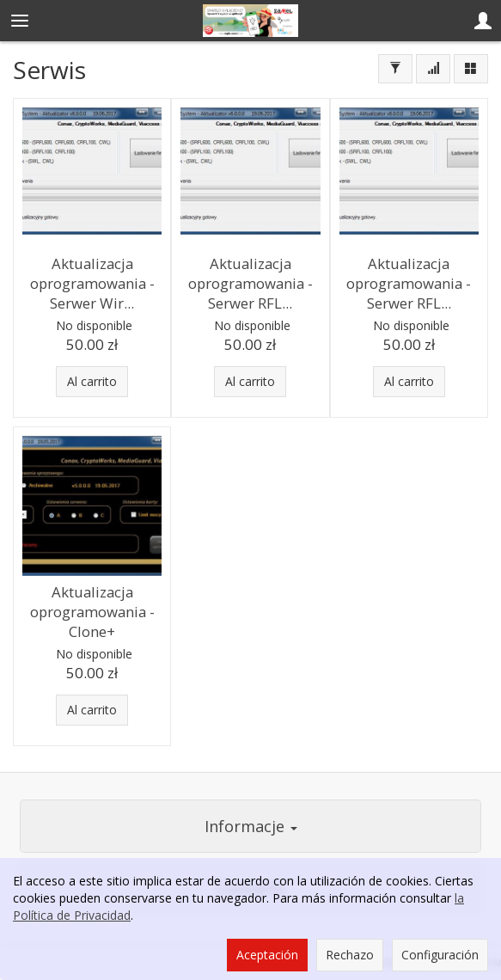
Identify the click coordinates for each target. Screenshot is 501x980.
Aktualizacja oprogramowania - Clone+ (92, 611)
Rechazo (350, 955)
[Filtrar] (395, 69)
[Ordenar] (433, 69)
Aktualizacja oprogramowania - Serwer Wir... (92, 283)
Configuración (440, 955)
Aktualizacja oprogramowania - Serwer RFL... (250, 283)
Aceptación (267, 955)
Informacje (251, 826)
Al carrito (92, 381)
